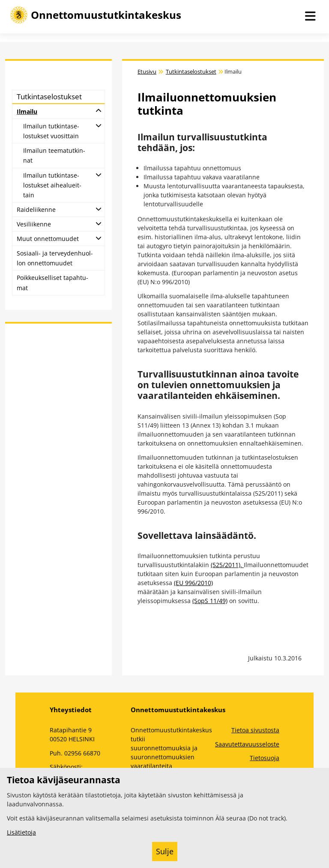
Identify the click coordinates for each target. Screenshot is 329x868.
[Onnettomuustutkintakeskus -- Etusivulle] (96, 15)
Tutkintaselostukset (191, 72)
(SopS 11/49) (210, 601)
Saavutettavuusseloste (247, 744)
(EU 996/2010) (193, 583)
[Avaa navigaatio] (310, 17)
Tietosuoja (265, 758)
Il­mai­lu (27, 111)
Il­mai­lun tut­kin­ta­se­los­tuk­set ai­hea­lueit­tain (52, 185)
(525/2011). (227, 565)
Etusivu (147, 72)
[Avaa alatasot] (99, 110)
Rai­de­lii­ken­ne (36, 210)
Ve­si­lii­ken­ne (34, 224)
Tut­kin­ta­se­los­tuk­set (49, 97)
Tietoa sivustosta (255, 730)
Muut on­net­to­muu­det (48, 239)
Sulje (165, 851)
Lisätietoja (21, 832)
